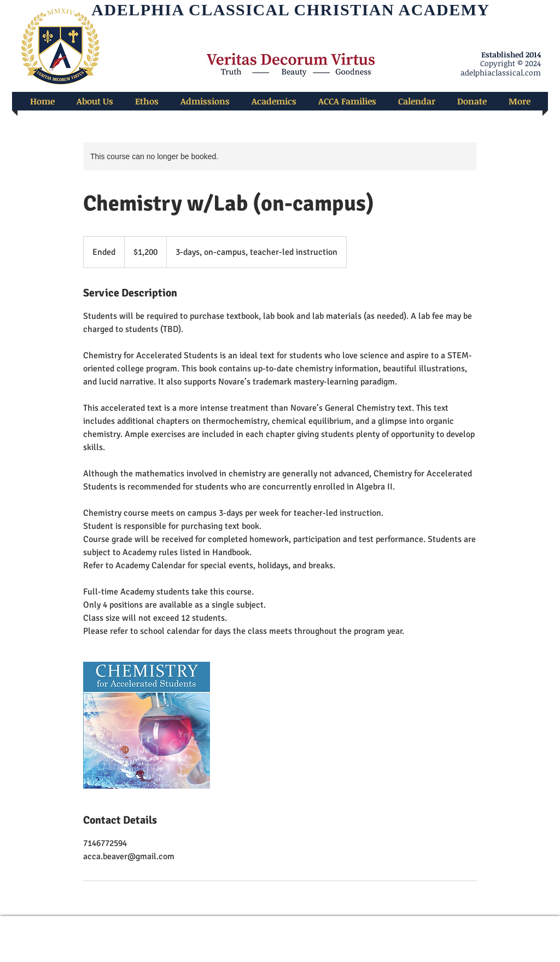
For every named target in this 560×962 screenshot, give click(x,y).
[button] (95, 101)
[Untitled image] (147, 725)
